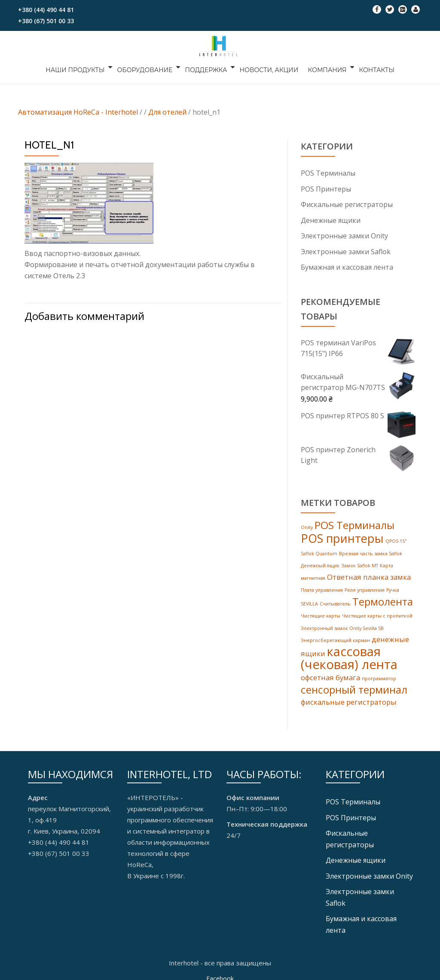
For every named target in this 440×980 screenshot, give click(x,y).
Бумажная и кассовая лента (347, 266)
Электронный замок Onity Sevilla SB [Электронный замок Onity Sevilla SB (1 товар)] (342, 625)
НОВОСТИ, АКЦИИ (269, 67)
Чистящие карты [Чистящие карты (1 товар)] (321, 613)
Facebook (220, 974)
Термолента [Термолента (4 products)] (383, 599)
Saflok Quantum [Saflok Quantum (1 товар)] (319, 552)
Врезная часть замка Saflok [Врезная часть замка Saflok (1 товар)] (371, 552)
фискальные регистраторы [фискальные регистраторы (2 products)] (349, 699)
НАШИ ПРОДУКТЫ (79, 67)
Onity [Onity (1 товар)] (307, 526)
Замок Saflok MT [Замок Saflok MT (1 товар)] (360, 564)
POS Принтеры (326, 189)
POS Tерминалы (328, 173)
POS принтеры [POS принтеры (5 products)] (342, 537)
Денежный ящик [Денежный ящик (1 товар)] (320, 564)
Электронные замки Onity (344, 235)
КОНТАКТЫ (373, 67)
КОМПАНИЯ (324, 67)
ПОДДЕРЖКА (208, 67)
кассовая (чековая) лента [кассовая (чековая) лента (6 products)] (349, 655)
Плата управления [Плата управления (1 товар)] (322, 588)
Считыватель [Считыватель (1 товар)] (335, 601)
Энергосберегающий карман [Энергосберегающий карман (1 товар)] (335, 637)
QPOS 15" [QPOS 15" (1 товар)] (396, 540)
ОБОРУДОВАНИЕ (148, 67)
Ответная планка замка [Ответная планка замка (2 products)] (369, 575)
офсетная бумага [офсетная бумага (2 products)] (330, 675)
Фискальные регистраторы (347, 204)
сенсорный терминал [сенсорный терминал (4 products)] (354, 687)
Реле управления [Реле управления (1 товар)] (365, 588)
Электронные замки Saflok (346, 250)
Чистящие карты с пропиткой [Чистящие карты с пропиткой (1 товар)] (377, 613)
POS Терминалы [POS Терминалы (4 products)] (354, 524)
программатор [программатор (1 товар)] (379, 676)
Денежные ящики (331, 219)
